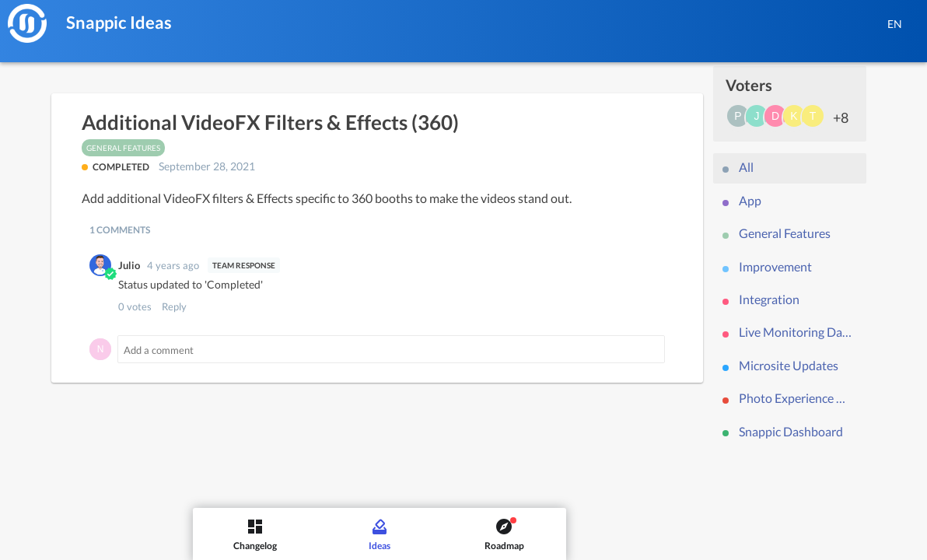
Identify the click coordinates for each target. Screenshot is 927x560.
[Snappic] (27, 23)
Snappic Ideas (119, 22)
